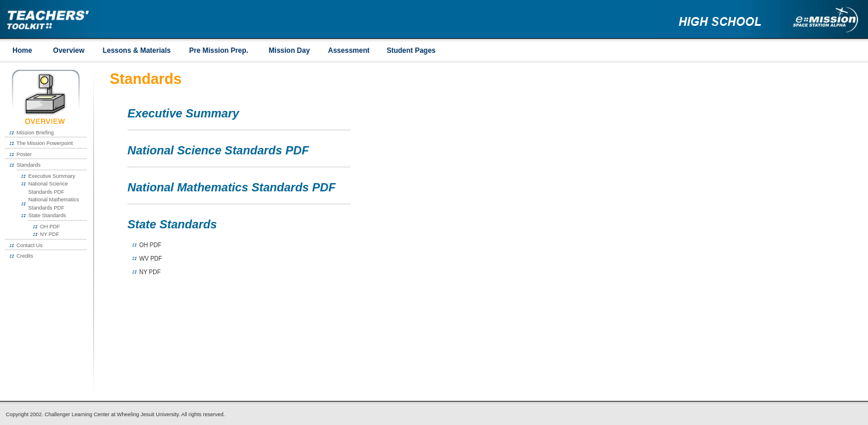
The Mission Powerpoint (45, 143)
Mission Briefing (35, 133)
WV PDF (151, 259)
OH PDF (50, 227)
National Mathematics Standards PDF (232, 187)
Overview (68, 50)
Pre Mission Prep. (219, 50)
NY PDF (50, 234)
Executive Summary (52, 176)
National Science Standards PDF (218, 150)
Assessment (349, 50)
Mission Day (290, 50)
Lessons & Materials (137, 50)
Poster (24, 154)
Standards (28, 165)
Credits (25, 256)
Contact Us (30, 245)
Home (22, 50)
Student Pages (411, 50)
